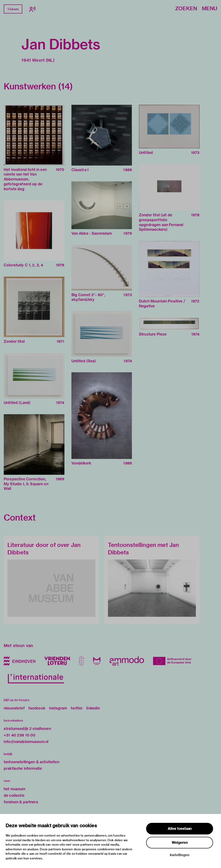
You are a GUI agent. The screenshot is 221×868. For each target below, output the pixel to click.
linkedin (93, 708)
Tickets (13, 9)
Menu (210, 9)
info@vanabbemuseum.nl (26, 742)
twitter (77, 708)
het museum (15, 789)
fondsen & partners (21, 802)
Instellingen (180, 855)
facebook (37, 708)
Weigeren (180, 843)
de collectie (14, 795)
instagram (58, 708)
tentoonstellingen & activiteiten (32, 762)
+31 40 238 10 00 (20, 735)
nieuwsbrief (14, 708)
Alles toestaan (180, 829)
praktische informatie (23, 768)
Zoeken (186, 9)
